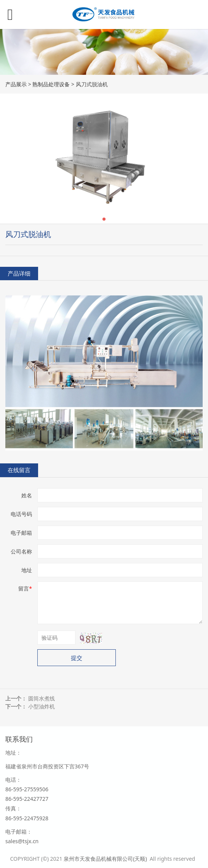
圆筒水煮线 (42, 698)
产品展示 (16, 84)
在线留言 (19, 470)
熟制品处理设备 (51, 84)
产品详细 (19, 273)
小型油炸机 (42, 706)
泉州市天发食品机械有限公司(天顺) (106, 859)
